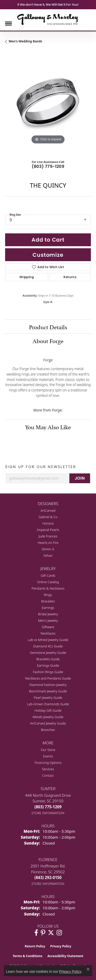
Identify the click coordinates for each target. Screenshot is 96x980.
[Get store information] (48, 813)
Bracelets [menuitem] (48, 601)
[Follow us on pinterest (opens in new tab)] (43, 933)
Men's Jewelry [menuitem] (48, 620)
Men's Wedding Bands (25, 41)
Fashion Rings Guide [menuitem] (48, 672)
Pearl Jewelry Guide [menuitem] (48, 698)
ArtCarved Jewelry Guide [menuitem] (48, 723)
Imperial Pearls (48, 530)
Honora (48, 523)
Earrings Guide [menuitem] (48, 665)
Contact (48, 775)
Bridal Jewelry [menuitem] (48, 614)
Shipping (27, 277)
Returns (70, 277)
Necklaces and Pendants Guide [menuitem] (48, 678)
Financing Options (48, 763)
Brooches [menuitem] (48, 730)
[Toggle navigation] (8, 24)
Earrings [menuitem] (48, 608)
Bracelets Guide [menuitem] (48, 659)
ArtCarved (48, 510)
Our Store (48, 750)
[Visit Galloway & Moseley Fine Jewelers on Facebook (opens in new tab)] (36, 933)
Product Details (48, 326)
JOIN (80, 478)
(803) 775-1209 (48, 166)
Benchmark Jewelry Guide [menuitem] (48, 691)
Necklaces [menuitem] (48, 633)
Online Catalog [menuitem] (48, 582)
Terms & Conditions (27, 956)
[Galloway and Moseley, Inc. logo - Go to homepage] (48, 19)
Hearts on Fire (48, 543)
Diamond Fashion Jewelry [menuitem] (48, 685)
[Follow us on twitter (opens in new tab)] (51, 933)
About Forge (48, 340)
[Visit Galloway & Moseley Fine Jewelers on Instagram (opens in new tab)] (59, 933)
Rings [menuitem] (48, 595)
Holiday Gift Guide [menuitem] (48, 710)
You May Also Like (48, 426)
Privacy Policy (61, 946)
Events (48, 756)
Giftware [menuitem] (48, 627)
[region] (48, 102)
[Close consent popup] (88, 969)
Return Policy (35, 946)
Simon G (48, 549)
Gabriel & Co (48, 517)
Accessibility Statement (65, 956)
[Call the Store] (48, 807)
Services (48, 769)
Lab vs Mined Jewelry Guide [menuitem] (48, 640)
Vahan (48, 555)
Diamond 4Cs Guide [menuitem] (48, 646)
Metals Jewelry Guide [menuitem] (48, 717)
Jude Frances (48, 536)
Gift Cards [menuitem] (48, 575)
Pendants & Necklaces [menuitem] (48, 588)
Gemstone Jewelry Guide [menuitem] (48, 653)
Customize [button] (48, 255)
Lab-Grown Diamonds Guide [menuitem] (48, 704)
